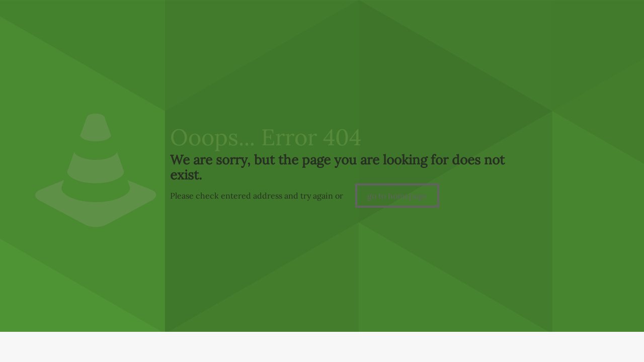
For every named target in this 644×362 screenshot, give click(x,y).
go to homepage (397, 196)
